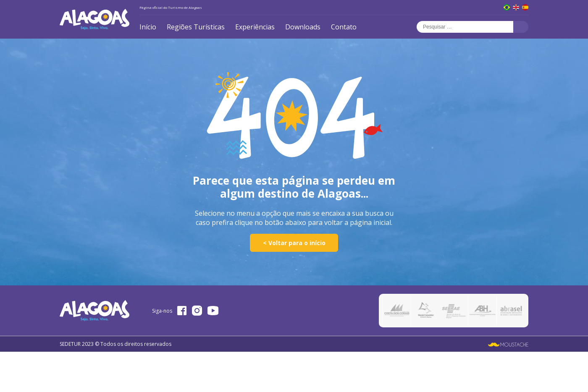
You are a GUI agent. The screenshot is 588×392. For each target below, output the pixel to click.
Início (148, 27)
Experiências (255, 27)
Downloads (303, 27)
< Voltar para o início (294, 243)
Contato (344, 27)
